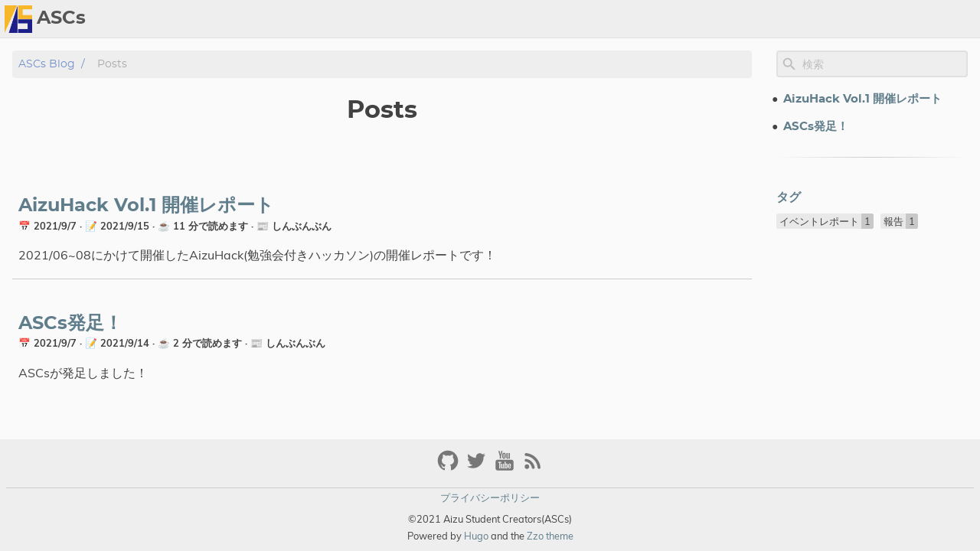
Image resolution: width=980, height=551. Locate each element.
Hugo (476, 536)
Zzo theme (550, 536)
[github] (450, 467)
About (893, 19)
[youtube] (506, 467)
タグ (789, 197)
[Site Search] (884, 64)
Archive (949, 19)
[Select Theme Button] (848, 19)
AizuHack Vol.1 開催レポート (146, 206)
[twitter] (478, 467)
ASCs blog (47, 64)
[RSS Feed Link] (533, 467)
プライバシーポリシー (490, 497)
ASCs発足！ (70, 324)
